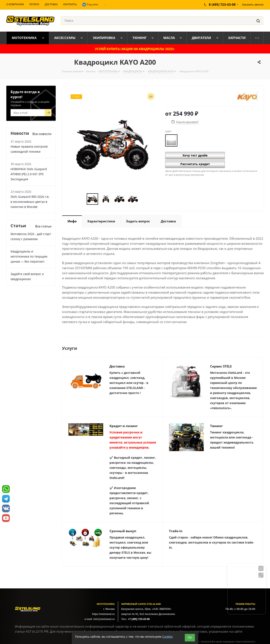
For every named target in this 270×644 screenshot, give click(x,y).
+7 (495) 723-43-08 (139, 619)
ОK (190, 637)
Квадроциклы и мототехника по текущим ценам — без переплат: (29, 256)
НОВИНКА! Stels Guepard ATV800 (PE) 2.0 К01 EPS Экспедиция (29, 174)
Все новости (42, 134)
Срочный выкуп (123, 531)
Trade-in (176, 531)
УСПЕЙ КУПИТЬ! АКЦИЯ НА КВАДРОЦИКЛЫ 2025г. (135, 49)
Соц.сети (90, 5)
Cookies (167, 637)
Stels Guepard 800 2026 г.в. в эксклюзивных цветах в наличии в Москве (30, 202)
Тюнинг (216, 426)
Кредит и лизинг (124, 426)
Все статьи (43, 226)
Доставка (117, 366)
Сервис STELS (221, 366)
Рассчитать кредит (195, 164)
